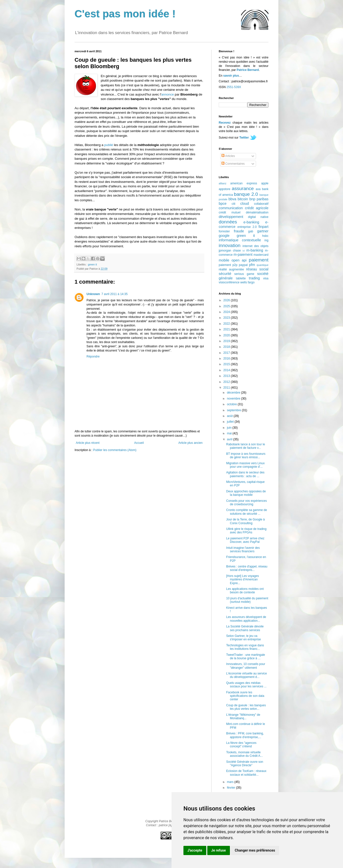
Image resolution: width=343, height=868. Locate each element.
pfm (252, 265)
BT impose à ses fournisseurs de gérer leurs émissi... (246, 456)
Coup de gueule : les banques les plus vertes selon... (246, 707)
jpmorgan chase (230, 251)
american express (244, 183)
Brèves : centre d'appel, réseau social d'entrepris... (247, 568)
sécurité (225, 274)
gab (251, 231)
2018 (227, 347)
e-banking (251, 222)
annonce (168, 94)
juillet (231, 422)
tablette (241, 278)
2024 (227, 312)
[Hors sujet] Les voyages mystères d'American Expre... (242, 580)
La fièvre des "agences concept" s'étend (241, 745)
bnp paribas (259, 199)
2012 (227, 382)
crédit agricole (257, 208)
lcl (244, 251)
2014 (227, 370)
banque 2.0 (246, 194)
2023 (227, 318)
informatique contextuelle (240, 240)
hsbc (265, 236)
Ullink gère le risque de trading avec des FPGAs (246, 531)
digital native (258, 217)
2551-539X (234, 87)
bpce (223, 204)
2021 (227, 329)
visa (266, 278)
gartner (263, 231)
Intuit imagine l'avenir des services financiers (243, 550)
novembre (234, 399)
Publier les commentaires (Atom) (115, 450)
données (228, 222)
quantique (263, 265)
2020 (227, 335)
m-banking (255, 250)
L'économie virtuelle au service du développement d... (247, 675)
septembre (234, 410)
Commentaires (233, 164)
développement (231, 217)
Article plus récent (88, 443)
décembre (234, 393)
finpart (263, 227)
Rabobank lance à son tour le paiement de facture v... (246, 446)
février (232, 788)
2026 (227, 300)
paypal (243, 265)
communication (231, 208)
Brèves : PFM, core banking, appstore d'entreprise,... (245, 735)
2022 (227, 324)
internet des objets (256, 246)
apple (265, 183)
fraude (239, 231)
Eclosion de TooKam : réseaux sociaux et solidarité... (246, 773)
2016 (227, 358)
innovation (230, 245)
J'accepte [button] (195, 850)
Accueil (139, 443)
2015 (227, 364)
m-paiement (243, 255)
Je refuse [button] (219, 850)
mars (231, 782)
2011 (227, 388)
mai (230, 433)
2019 (227, 341)
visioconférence (229, 282)
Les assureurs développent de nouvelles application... (246, 619)
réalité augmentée (231, 269)
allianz (223, 183)
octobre (232, 404)
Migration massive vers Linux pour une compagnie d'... (245, 465)
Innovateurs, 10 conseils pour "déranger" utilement (246, 666)
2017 (227, 353)
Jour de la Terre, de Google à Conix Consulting (245, 521)
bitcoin (243, 199)
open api (239, 260)
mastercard (261, 255)
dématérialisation (257, 212)
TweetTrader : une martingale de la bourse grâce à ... (246, 657)
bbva (232, 199)
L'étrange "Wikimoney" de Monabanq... (243, 716)
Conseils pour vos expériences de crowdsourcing (246, 503)
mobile (224, 260)
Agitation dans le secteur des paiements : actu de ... (245, 474)
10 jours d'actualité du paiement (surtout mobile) (247, 600)
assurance (243, 188)
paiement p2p (228, 265)
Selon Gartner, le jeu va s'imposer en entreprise (243, 638)
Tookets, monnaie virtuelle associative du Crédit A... (244, 754)
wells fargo (247, 282)
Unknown (93, 294)
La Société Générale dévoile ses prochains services (245, 628)
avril (230, 439)
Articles (228, 156)
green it (92, 264)
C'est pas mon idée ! (125, 14)
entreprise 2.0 (247, 227)
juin (230, 428)
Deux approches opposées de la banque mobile (246, 493)
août (230, 416)
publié (108, 145)
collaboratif (261, 204)
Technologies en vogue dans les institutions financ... (245, 647)
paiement (259, 260)
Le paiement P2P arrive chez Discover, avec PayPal (245, 540)
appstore (225, 189)
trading (254, 278)
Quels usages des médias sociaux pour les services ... (246, 685)
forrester (224, 231)
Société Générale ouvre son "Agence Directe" (245, 764)
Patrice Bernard (248, 70)
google (224, 236)
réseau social (257, 269)
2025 (227, 306)
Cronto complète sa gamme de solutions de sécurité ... (247, 512)
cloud (245, 204)
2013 (227, 376)
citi (234, 204)
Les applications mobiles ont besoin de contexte (245, 591)
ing (266, 240)
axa (258, 189)
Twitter (244, 138)
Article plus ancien (191, 443)
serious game (244, 274)
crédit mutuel (230, 212)
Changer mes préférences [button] (255, 850)
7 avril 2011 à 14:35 (114, 294)
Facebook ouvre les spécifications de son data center (245, 696)
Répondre (93, 357)
